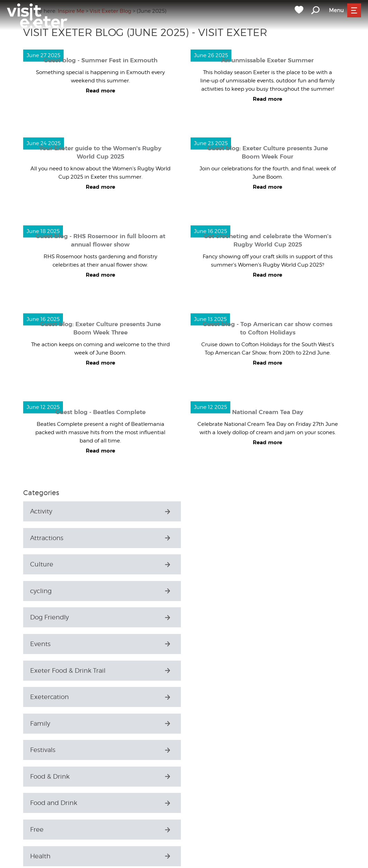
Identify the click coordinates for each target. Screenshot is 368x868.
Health (204, 670)
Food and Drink (218, 644)
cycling (205, 538)
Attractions (211, 511)
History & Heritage (222, 697)
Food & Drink (50, 644)
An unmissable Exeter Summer (268, 60)
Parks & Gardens (55, 803)
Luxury (40, 750)
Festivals (207, 617)
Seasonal (44, 856)
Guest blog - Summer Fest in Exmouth (100, 60)
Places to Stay (51, 829)
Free (37, 670)
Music (39, 776)
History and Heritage (62, 723)
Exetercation (213, 591)
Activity (41, 511)
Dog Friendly (49, 564)
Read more (100, 91)
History (41, 697)
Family (40, 617)
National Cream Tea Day (268, 412)
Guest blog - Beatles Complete (100, 412)
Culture (42, 538)
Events (204, 564)
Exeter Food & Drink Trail (68, 591)
